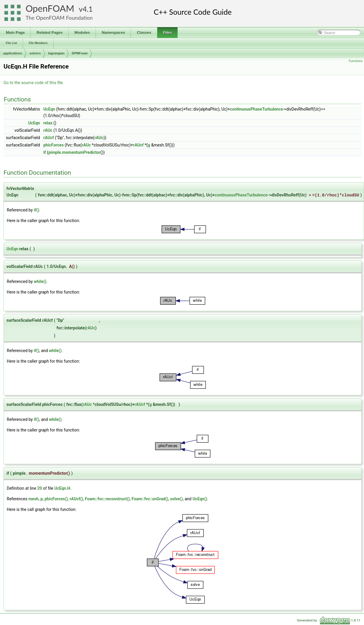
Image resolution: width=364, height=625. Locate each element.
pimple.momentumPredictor (74, 152)
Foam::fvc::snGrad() (150, 499)
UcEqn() (200, 499)
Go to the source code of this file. (34, 83)
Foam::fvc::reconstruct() (107, 499)
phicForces (53, 145)
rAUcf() (76, 499)
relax (48, 123)
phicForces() (56, 499)
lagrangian (56, 53)
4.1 (88, 9)
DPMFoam (80, 53)
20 (40, 488)
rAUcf (49, 138)
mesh (33, 499)
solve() (177, 499)
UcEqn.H (62, 488)
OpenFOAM (50, 8)
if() (37, 210)
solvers (35, 53)
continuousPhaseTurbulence (256, 109)
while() (40, 281)
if (45, 152)
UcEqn (49, 109)
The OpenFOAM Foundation (59, 18)
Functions (356, 61)
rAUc (48, 130)
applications (13, 53)
